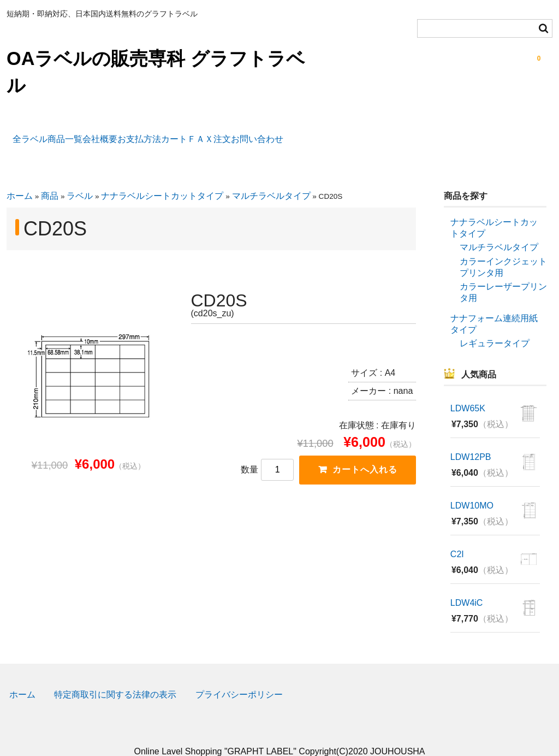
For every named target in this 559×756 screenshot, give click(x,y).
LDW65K (468, 390)
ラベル (80, 178)
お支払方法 (197, 133)
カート (258, 133)
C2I (457, 536)
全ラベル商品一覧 (55, 133)
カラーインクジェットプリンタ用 (503, 249)
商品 (50, 178)
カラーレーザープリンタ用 (503, 274)
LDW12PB (471, 439)
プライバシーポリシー (239, 677)
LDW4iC (467, 584)
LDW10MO (472, 487)
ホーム (20, 178)
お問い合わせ (391, 133)
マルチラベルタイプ (271, 178)
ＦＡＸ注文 (318, 133)
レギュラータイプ (495, 325)
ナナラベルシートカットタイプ (162, 178)
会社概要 (133, 133)
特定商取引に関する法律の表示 (115, 677)
